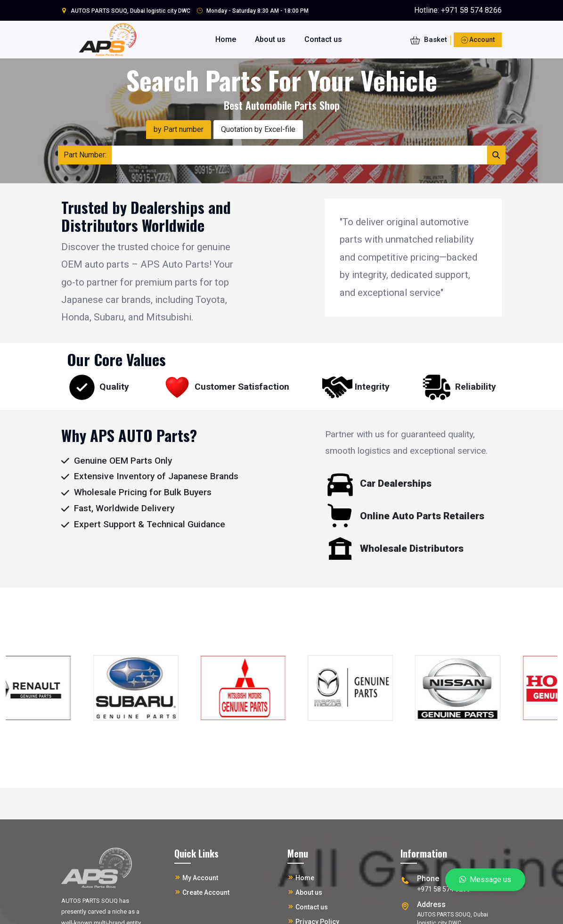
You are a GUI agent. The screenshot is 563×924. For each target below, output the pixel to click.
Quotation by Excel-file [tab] (258, 129)
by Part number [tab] (179, 129)
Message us (485, 879)
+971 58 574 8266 (471, 10)
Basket (429, 40)
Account (478, 40)
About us (270, 39)
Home (226, 39)
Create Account (206, 892)
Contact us (323, 39)
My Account (200, 878)
